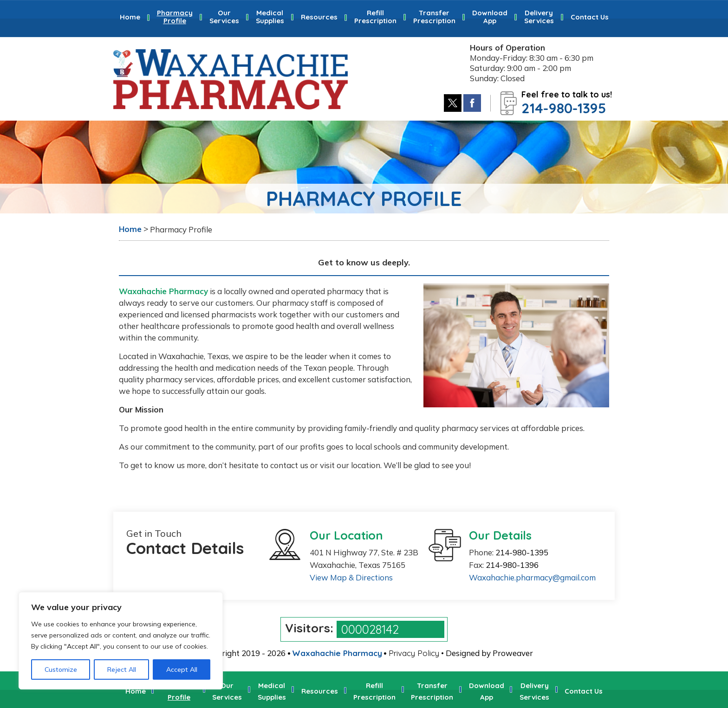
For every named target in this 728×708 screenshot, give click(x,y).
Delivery (539, 17)
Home (130, 17)
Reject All (122, 669)
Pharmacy (175, 17)
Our (224, 17)
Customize (61, 669)
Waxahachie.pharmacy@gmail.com (532, 577)
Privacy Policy (414, 653)
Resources (319, 17)
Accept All (182, 669)
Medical (270, 17)
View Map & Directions (351, 577)
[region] (121, 641)
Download (490, 17)
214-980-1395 (564, 108)
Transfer (434, 17)
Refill (375, 17)
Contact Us (590, 17)
